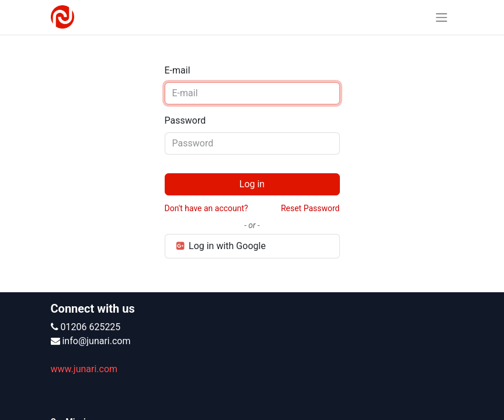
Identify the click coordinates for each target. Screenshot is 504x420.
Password (185, 120)
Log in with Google (220, 246)
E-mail (178, 70)
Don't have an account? (206, 208)
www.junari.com (84, 369)
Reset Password (310, 208)
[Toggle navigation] (442, 17)
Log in (252, 184)
